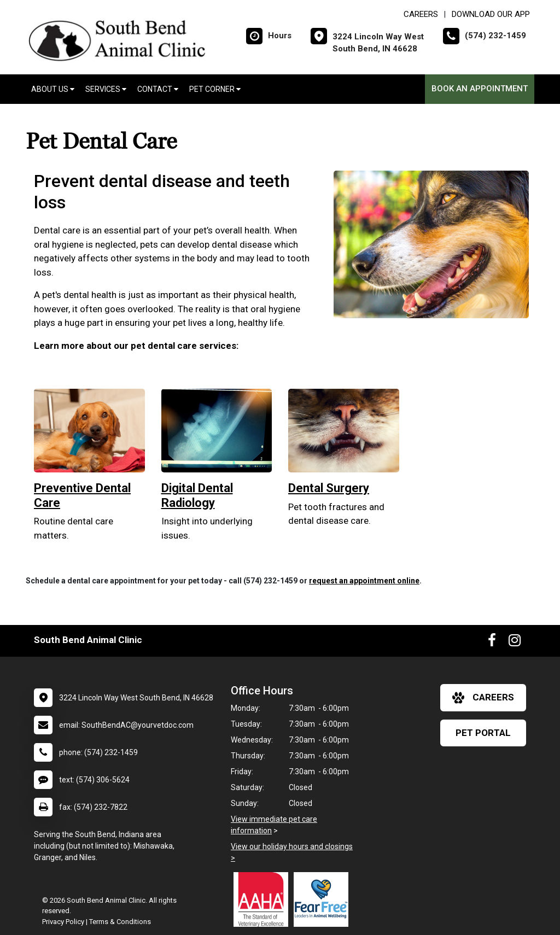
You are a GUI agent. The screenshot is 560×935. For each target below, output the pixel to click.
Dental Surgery (329, 488)
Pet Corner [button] (215, 89)
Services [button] (106, 89)
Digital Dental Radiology (197, 495)
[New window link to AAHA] (264, 899)
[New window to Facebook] (492, 642)
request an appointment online (364, 581)
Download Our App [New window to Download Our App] (491, 14)
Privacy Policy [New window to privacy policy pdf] (63, 922)
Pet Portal (483, 733)
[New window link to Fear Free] (324, 899)
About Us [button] (53, 89)
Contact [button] (158, 89)
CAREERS (421, 14)
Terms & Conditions (120, 922)
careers (483, 698)
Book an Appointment (480, 89)
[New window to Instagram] (515, 642)
